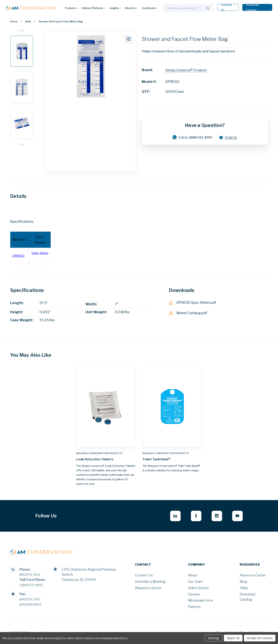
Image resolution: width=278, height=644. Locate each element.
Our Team (195, 584)
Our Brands (150, 8)
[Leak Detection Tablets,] (106, 407)
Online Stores (198, 590)
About (193, 578)
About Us (131, 8)
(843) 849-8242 (32, 607)
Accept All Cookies (260, 638)
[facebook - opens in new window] (192, 518)
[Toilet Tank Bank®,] (172, 407)
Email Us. (231, 138)
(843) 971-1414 (32, 577)
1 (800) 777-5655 (33, 587)
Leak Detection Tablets (98, 460)
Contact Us (226, 7)
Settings (214, 638)
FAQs (244, 590)
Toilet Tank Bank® (159, 460)
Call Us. (191, 138)
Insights (115, 8)
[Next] (22, 145)
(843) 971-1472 (32, 602)
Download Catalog (252, 7)
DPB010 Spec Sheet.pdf (193, 302)
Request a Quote (148, 590)
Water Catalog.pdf (188, 313)
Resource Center (253, 578)
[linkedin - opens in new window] (170, 518)
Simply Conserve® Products (188, 70)
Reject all (233, 638)
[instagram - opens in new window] (215, 518)
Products (72, 8)
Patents (194, 609)
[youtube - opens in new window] (237, 518)
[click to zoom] (128, 39)
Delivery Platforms (94, 8)
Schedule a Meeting (150, 584)
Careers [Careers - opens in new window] (194, 597)
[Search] (208, 8)
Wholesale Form (200, 603)
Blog (243, 584)
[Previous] (22, 30)
